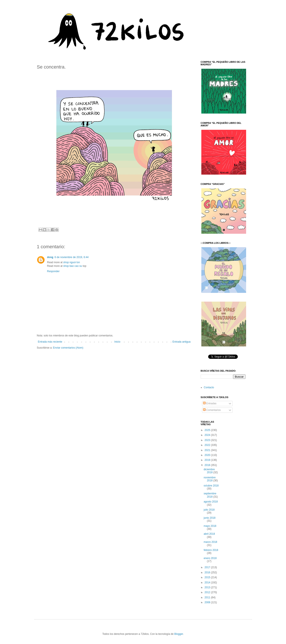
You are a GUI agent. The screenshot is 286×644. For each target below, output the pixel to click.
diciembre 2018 (209, 471)
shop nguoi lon (72, 262)
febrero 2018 (211, 550)
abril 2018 (209, 534)
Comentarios (212, 410)
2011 (208, 597)
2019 (208, 460)
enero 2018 (210, 558)
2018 (208, 465)
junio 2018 (210, 518)
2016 (208, 572)
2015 (208, 577)
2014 (208, 583)
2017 (208, 567)
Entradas (210, 403)
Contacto (209, 387)
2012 (208, 592)
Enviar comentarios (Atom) (68, 348)
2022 (208, 445)
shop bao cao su (73, 266)
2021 (208, 450)
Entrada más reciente (50, 342)
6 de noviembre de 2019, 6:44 (72, 257)
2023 (208, 440)
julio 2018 (209, 510)
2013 (208, 587)
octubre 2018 (211, 486)
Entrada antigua (182, 342)
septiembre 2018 (210, 495)
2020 (208, 455)
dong (50, 257)
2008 (208, 602)
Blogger (179, 634)
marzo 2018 (210, 542)
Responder (53, 271)
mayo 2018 (210, 526)
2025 (208, 430)
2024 (208, 435)
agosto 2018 (211, 502)
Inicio (117, 342)
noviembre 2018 (210, 479)
